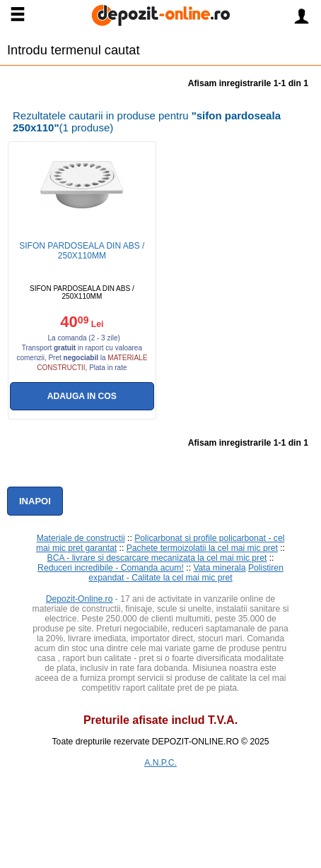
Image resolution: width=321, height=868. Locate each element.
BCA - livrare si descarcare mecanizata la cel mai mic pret (157, 558)
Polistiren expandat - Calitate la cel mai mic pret (186, 573)
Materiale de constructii (81, 538)
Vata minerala (219, 568)
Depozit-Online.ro (80, 599)
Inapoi (35, 501)
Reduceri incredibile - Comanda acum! (111, 568)
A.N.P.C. (160, 763)
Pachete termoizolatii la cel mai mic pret (202, 548)
